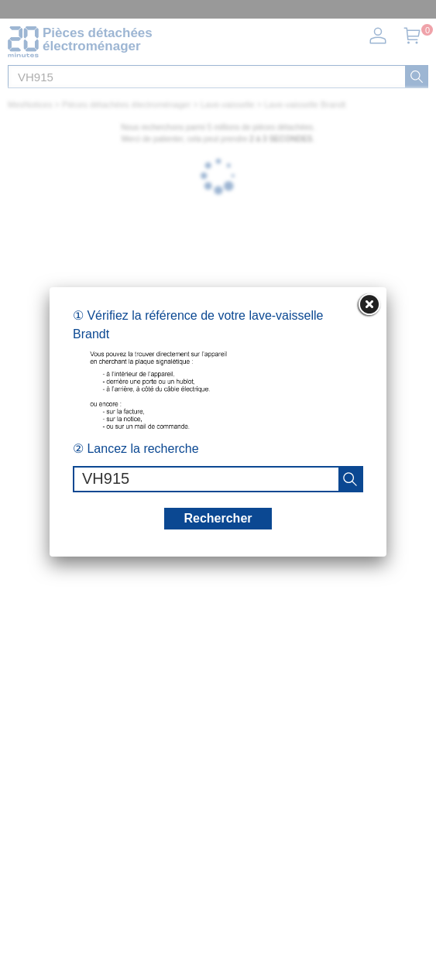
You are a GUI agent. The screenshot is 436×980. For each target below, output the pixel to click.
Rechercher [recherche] (218, 518)
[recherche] (350, 479)
